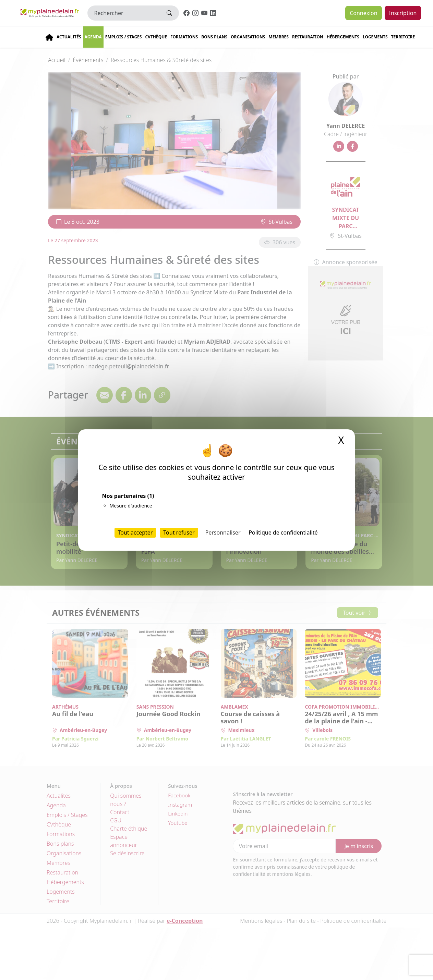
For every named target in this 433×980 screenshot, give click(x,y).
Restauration (308, 37)
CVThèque (156, 37)
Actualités (69, 37)
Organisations (248, 37)
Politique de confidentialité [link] (283, 532)
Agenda (93, 37)
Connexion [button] (363, 13)
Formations (184, 37)
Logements (375, 37)
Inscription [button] (403, 13)
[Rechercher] (124, 13)
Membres (279, 37)
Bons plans (214, 37)
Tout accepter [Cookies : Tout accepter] (135, 532)
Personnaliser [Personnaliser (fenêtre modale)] (223, 532)
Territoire (403, 37)
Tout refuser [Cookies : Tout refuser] (179, 532)
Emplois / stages (124, 37)
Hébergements (343, 37)
